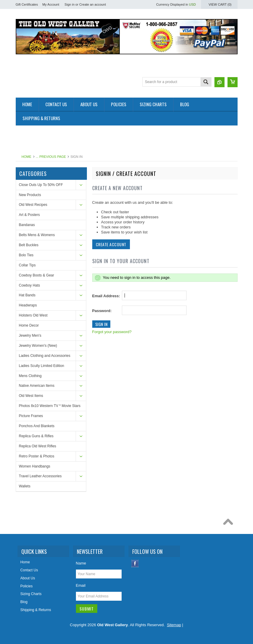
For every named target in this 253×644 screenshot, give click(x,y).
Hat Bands (27, 295)
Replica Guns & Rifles (36, 436)
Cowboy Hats (30, 285)
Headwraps (28, 305)
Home (27, 157)
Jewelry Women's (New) (38, 346)
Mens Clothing (30, 376)
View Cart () (220, 4)
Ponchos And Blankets (37, 426)
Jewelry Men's (30, 335)
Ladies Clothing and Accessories (45, 356)
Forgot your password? (112, 332)
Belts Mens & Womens (37, 235)
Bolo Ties (26, 255)
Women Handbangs (35, 466)
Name (81, 563)
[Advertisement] (124, 139)
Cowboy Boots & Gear (37, 275)
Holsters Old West (33, 315)
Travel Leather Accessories (40, 476)
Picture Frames (31, 416)
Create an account (93, 4)
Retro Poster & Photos (37, 456)
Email (81, 585)
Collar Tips (27, 265)
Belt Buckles (29, 245)
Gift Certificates (27, 4)
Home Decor (29, 325)
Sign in (70, 4)
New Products (30, 195)
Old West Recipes (33, 205)
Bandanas (27, 225)
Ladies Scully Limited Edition (42, 366)
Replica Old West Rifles (38, 446)
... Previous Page (51, 157)
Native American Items (37, 386)
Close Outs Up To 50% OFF (41, 185)
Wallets (25, 486)
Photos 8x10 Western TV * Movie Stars (50, 406)
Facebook (135, 563)
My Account (51, 4)
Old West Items (31, 396)
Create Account (111, 244)
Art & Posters (30, 215)
